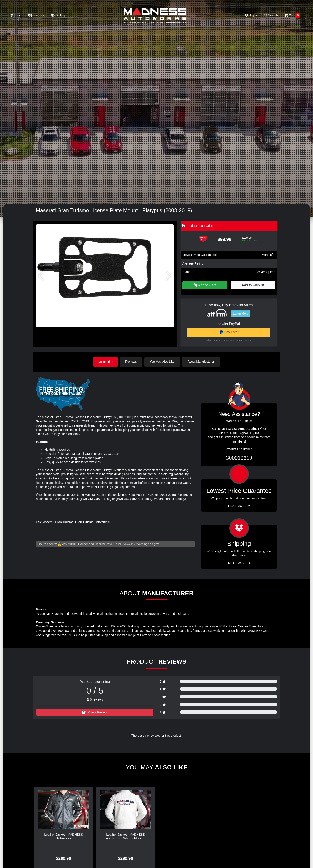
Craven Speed (265, 272)
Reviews (132, 362)
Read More (239, 506)
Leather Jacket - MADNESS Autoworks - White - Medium (126, 836)
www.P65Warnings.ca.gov (141, 544)
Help (251, 15)
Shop (16, 15)
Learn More (241, 314)
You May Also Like (163, 362)
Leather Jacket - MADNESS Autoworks (63, 836)
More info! (268, 255)
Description (105, 362)
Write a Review (95, 712)
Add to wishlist (253, 285)
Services (36, 15)
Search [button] (271, 15)
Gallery (58, 15)
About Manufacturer (202, 362)
